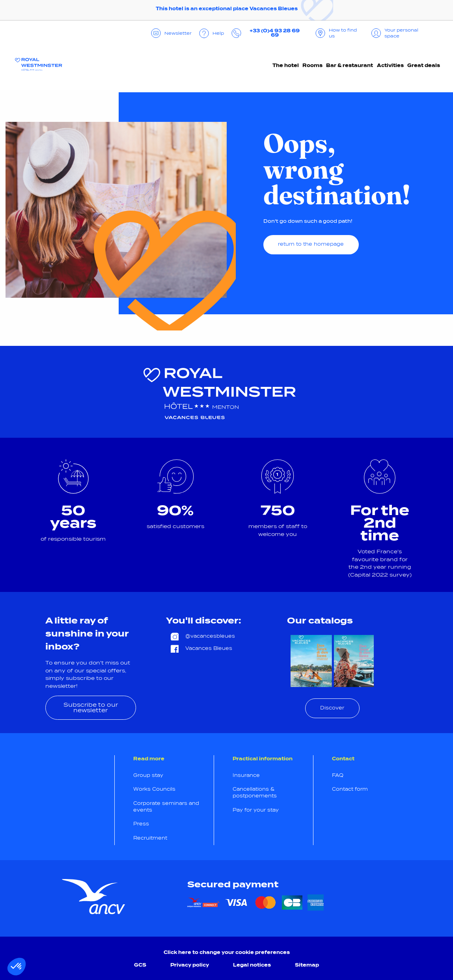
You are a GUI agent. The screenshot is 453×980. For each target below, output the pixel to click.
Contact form (350, 789)
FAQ (338, 775)
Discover (332, 708)
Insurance (246, 775)
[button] (17, 967)
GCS (140, 965)
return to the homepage (311, 244)
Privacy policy (190, 965)
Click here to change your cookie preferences (227, 952)
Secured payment (233, 884)
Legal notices (252, 965)
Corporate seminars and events (166, 807)
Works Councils (154, 789)
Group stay (148, 775)
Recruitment (150, 838)
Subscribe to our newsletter (91, 707)
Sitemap (307, 965)
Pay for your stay (256, 810)
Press (141, 824)
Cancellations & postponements (255, 792)
